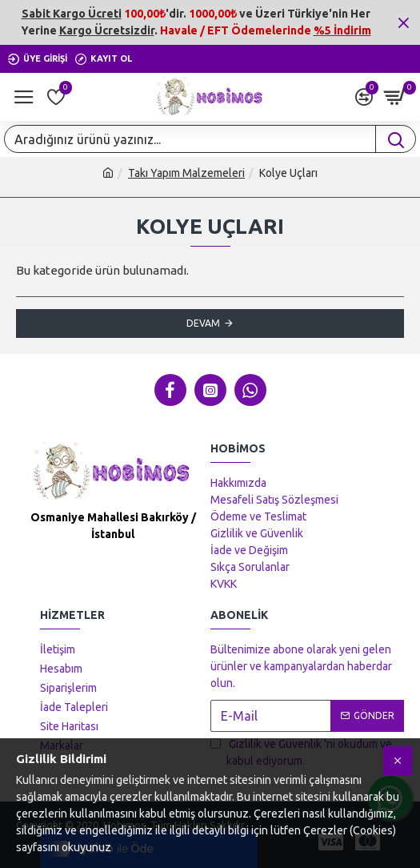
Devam (203, 323)
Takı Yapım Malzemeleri (186, 173)
